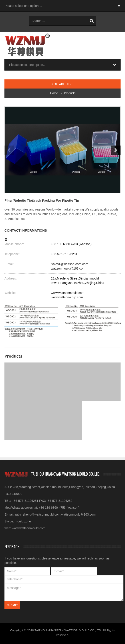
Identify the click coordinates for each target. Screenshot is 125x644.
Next (116, 150)
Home (54, 93)
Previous (9, 150)
